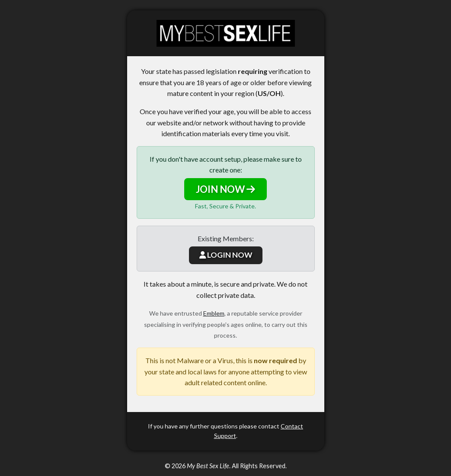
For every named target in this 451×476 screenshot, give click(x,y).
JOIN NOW (225, 189)
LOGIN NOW (226, 255)
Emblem (214, 313)
